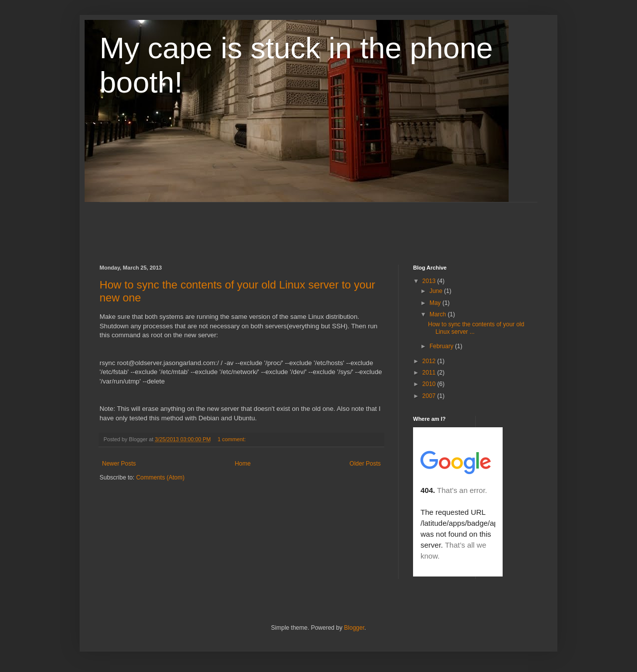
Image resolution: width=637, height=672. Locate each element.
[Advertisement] (281, 225)
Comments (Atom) (160, 478)
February (442, 346)
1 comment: (232, 439)
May (436, 303)
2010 (430, 384)
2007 (430, 396)
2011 (430, 373)
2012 (430, 361)
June (437, 291)
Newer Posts (119, 464)
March (439, 314)
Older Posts (365, 464)
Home (243, 464)
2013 (430, 281)
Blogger (354, 628)
